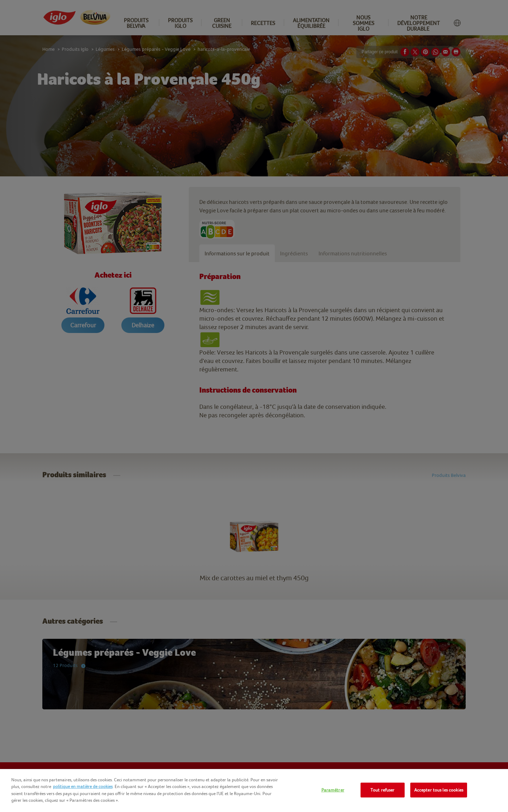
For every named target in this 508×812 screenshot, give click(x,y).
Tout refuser (383, 790)
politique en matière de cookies (83, 786)
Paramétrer (333, 790)
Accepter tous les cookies (439, 790)
